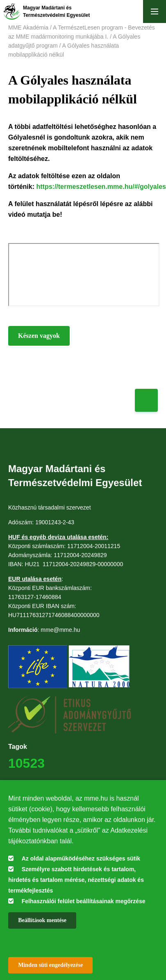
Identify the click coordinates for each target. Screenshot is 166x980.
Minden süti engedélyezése (50, 965)
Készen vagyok (39, 336)
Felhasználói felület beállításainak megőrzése (84, 901)
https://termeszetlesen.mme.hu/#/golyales (101, 187)
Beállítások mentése (42, 920)
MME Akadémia (28, 28)
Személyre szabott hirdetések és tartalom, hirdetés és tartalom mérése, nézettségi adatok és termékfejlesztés (76, 880)
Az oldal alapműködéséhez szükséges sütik (81, 858)
